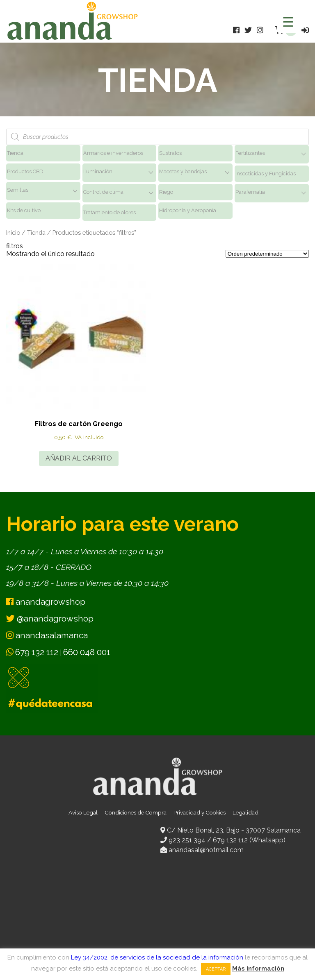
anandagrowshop (46, 602)
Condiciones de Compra (136, 812)
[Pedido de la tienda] (267, 254)
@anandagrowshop (50, 618)
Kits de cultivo (24, 210)
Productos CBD (25, 171)
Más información (258, 969)
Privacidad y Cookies (200, 812)
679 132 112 (37, 652)
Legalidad (245, 812)
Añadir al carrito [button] (79, 458)
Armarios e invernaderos (113, 153)
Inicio (13, 233)
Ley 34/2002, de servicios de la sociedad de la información (157, 957)
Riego (166, 192)
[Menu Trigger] (288, 22)
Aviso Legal (83, 812)
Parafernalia (250, 192)
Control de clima (103, 192)
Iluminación (98, 171)
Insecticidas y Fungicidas (266, 174)
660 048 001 (87, 652)
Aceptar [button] (216, 969)
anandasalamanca (47, 635)
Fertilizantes (250, 153)
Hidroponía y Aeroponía (188, 210)
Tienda (15, 153)
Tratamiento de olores (110, 212)
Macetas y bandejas (183, 171)
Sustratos (170, 153)
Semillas (18, 190)
